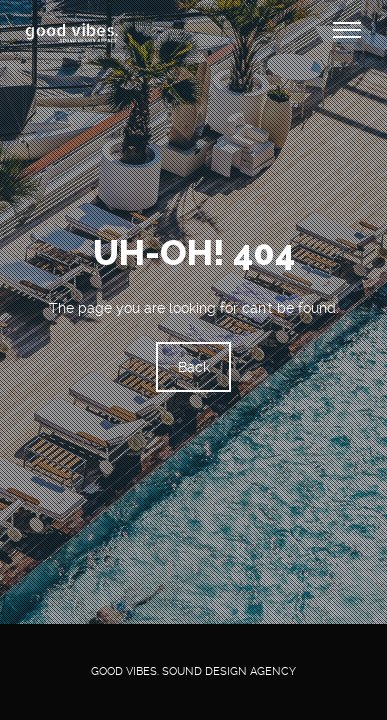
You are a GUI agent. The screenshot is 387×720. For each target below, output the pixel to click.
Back (194, 368)
